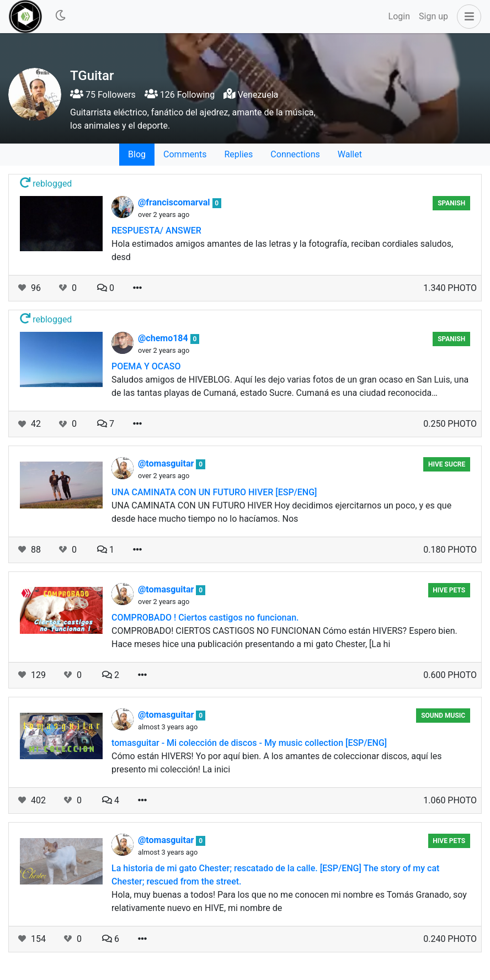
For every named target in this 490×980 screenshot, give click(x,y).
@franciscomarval (175, 202)
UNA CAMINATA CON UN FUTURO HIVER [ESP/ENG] (214, 492)
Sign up (433, 16)
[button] (467, 17)
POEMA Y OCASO (146, 366)
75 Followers (103, 95)
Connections (295, 154)
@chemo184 (164, 338)
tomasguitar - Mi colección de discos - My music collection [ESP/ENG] (249, 743)
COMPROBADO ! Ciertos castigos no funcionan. (205, 618)
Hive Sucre (447, 464)
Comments (185, 154)
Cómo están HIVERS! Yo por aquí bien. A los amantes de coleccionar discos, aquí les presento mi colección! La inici (276, 763)
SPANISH (451, 203)
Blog (137, 154)
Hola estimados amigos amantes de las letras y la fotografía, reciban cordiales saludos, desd (282, 250)
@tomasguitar (167, 463)
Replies (238, 154)
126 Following (180, 95)
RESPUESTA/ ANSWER (156, 231)
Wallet (350, 154)
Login (399, 16)
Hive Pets (449, 590)
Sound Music (443, 716)
